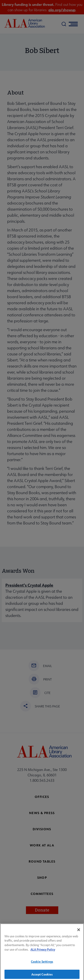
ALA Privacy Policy (43, 952)
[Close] (79, 932)
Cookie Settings (42, 964)
